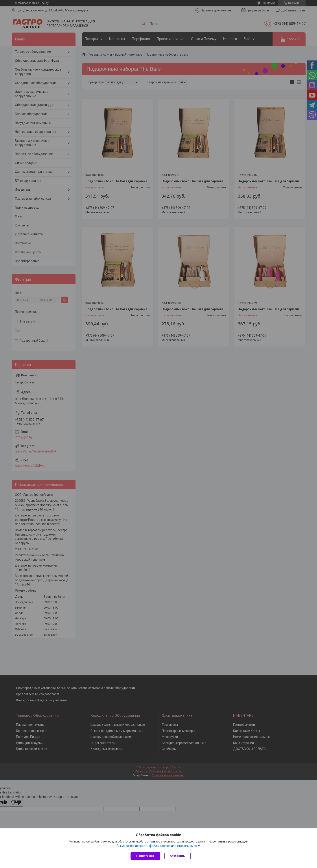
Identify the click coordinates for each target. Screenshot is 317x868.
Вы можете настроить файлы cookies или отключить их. (157, 846)
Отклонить (178, 856)
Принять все (145, 856)
